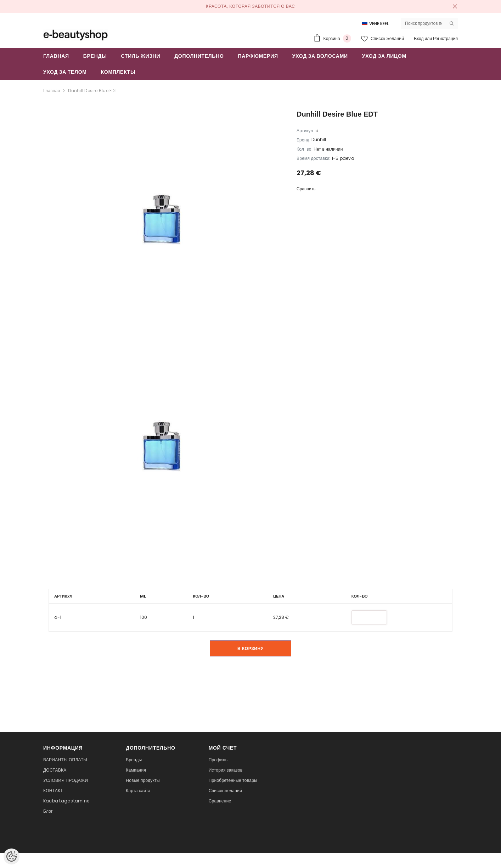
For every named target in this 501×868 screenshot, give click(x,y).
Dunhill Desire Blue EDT (93, 91)
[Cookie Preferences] (12, 856)
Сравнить (306, 189)
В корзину (251, 648)
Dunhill (319, 139)
